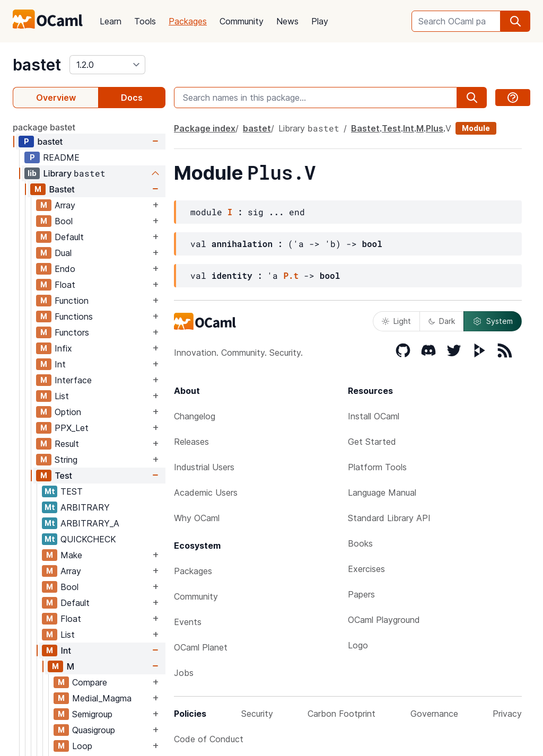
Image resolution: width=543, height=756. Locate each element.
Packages (188, 21)
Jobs (184, 673)
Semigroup (92, 714)
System (493, 321)
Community (242, 21)
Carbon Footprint (341, 714)
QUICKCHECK (88, 539)
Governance (434, 714)
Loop (82, 746)
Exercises (366, 569)
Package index (205, 128)
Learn (111, 21)
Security (257, 714)
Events (188, 622)
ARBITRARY (85, 507)
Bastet (62, 189)
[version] (107, 65)
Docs (132, 98)
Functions (74, 317)
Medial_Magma (102, 698)
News (287, 21)
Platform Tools (377, 467)
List (62, 396)
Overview (56, 98)
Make (71, 555)
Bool (64, 221)
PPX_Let (72, 428)
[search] (515, 21)
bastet (37, 65)
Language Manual (382, 493)
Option (68, 412)
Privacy (507, 714)
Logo (358, 645)
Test (63, 476)
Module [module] (476, 128)
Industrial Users (204, 467)
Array (65, 205)
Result (67, 444)
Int (60, 364)
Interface (73, 380)
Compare (90, 682)
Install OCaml (374, 416)
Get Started (372, 442)
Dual (63, 253)
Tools (145, 21)
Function (72, 301)
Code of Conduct (209, 739)
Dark (442, 321)
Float (65, 285)
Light (396, 321)
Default (69, 237)
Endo (65, 269)
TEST (72, 491)
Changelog (195, 416)
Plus (435, 128)
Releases (191, 442)
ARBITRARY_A (90, 523)
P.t (291, 275)
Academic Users (206, 493)
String (66, 460)
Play (320, 21)
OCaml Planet (201, 647)
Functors (72, 332)
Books (360, 543)
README (61, 157)
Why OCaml (197, 518)
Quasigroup (94, 730)
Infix (63, 348)
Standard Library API (389, 518)
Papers (361, 594)
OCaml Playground (384, 620)
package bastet (44, 127)
